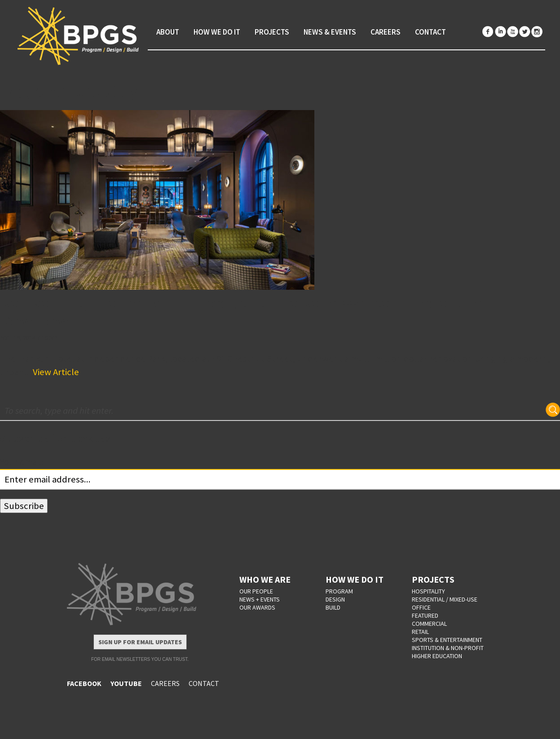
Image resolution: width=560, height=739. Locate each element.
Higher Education (437, 656)
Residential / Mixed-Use (445, 599)
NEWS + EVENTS (260, 599)
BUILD (333, 607)
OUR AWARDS (257, 607)
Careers (386, 32)
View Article (56, 372)
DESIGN (335, 599)
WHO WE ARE (265, 579)
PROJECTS (433, 579)
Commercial (429, 624)
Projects (272, 32)
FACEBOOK (84, 683)
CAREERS (165, 683)
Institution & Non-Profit (448, 648)
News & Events (330, 32)
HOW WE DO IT (355, 579)
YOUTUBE (126, 683)
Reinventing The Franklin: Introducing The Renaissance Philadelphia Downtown (241, 312)
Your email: (22, 462)
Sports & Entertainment (447, 640)
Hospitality (428, 591)
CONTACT (204, 683)
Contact (430, 32)
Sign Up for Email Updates (140, 642)
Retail (420, 632)
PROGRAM (339, 591)
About (168, 32)
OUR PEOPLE (256, 591)
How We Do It (217, 32)
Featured (425, 615)
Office (421, 607)
